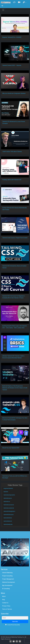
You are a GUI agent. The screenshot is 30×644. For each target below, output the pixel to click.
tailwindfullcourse (9, 515)
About (4, 596)
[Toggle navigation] (3, 10)
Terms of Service (7, 609)
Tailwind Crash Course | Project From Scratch (15, 238)
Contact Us (5, 603)
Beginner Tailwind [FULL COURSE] (12, 37)
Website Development (9, 582)
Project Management (8, 579)
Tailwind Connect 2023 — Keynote (12, 65)
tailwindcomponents (9, 495)
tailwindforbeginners (9, 511)
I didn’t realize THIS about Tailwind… (12, 152)
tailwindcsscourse (9, 505)
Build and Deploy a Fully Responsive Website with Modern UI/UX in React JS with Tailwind (15, 388)
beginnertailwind (8, 488)
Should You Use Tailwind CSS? (11, 448)
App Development (7, 585)
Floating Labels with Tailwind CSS (12, 180)
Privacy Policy (6, 606)
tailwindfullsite (8, 518)
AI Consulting (6, 589)
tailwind (6, 492)
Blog (4, 600)
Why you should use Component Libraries (14, 93)
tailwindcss (7, 501)
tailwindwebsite (8, 524)
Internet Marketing (7, 573)
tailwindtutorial (8, 521)
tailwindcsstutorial (9, 508)
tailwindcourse (8, 498)
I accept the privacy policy (13, 625)
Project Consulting (7, 576)
